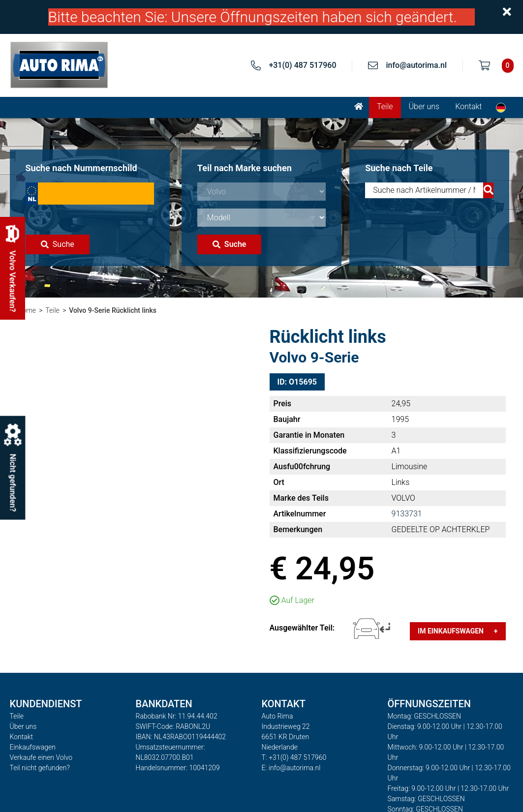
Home (27, 310)
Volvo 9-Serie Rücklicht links (113, 310)
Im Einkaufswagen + (458, 631)
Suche (58, 244)
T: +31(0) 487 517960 (294, 757)
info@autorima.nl (416, 65)
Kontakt (468, 106)
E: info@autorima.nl (291, 768)
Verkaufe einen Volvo (41, 757)
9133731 (407, 514)
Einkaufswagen (33, 747)
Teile (385, 106)
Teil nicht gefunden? (40, 768)
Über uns (424, 106)
